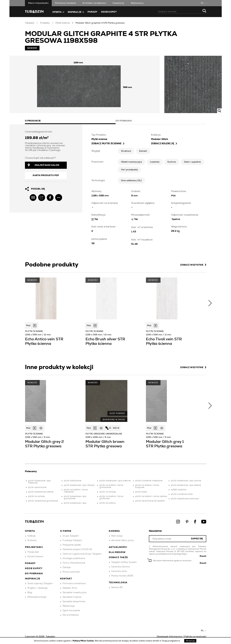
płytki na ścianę (108, 492)
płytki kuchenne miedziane (149, 481)
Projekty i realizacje (37, 588)
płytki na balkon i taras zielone (151, 496)
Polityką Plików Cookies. (84, 641)
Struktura (126, 151)
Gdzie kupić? (109, 12)
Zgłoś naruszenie (71, 610)
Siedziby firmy (70, 588)
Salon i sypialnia (192, 162)
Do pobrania (34, 574)
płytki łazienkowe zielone (41, 492)
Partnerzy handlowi (65, 3)
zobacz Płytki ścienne (108, 144)
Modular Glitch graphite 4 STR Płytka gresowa (100, 23)
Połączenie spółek (72, 545)
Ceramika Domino (120, 567)
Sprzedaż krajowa (72, 597)
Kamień (143, 151)
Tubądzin (30, 23)
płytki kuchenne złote (182, 494)
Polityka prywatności (195, 637)
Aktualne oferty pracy (123, 540)
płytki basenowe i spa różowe (79, 485)
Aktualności (118, 547)
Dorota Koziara (35, 557)
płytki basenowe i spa (75, 503)
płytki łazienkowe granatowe (43, 501)
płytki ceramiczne (37, 487)
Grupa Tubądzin (71, 536)
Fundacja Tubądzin (72, 540)
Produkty (45, 23)
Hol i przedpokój (129, 170)
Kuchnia (172, 162)
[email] (33, 198)
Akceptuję (190, 641)
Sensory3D (117, 587)
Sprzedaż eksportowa (74, 602)
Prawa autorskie (71, 572)
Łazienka (155, 162)
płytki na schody (37, 496)
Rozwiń (203, 556)
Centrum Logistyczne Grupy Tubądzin (82, 554)
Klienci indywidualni (38, 3)
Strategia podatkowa (74, 558)
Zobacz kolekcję (164, 144)
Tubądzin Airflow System (124, 562)
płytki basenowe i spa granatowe (75, 497)
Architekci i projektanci (94, 3)
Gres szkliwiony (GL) (131, 181)
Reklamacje (69, 606)
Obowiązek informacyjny (169, 637)
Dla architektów (71, 615)
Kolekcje (31, 536)
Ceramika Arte (119, 571)
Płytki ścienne (63, 23)
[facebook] (50, 198)
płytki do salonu (108, 503)
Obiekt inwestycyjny (132, 162)
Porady (92, 12)
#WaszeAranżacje (37, 597)
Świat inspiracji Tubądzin (40, 584)
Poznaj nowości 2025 (122, 576)
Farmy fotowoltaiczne (74, 563)
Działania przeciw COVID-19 (77, 549)
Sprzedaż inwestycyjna (75, 593)
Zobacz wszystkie (193, 265)
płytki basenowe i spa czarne (186, 481)
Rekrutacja (117, 536)
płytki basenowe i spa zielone (186, 485)
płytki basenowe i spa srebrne (115, 481)
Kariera (114, 531)
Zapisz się (197, 539)
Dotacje (67, 567)
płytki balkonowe (73, 481)
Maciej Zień (33, 552)
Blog (30, 593)
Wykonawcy (137, 3)
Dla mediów (117, 552)
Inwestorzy (118, 3)
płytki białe (141, 492)
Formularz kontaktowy (74, 584)
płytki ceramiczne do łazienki (150, 501)
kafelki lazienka (179, 490)
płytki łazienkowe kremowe (185, 499)
